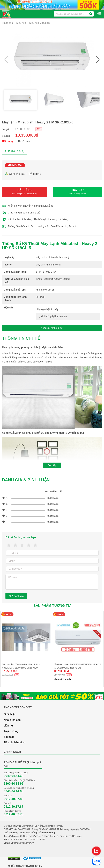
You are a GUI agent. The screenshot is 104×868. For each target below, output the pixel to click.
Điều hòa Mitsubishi (40, 23)
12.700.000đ (61, 671)
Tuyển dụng (11, 731)
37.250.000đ (10, 671)
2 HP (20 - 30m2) (15, 151)
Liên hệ (8, 726)
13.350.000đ (27, 135)
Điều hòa (21, 23)
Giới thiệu (10, 714)
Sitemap (9, 737)
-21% (39, 129)
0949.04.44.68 (14, 776)
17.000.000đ (23, 129)
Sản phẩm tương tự (52, 606)
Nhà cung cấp (12, 720)
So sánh (25, 141)
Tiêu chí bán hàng (15, 742)
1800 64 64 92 (14, 784)
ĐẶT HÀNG (25, 192)
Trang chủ (8, 23)
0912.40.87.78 (14, 814)
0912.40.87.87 (14, 807)
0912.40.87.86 (14, 799)
